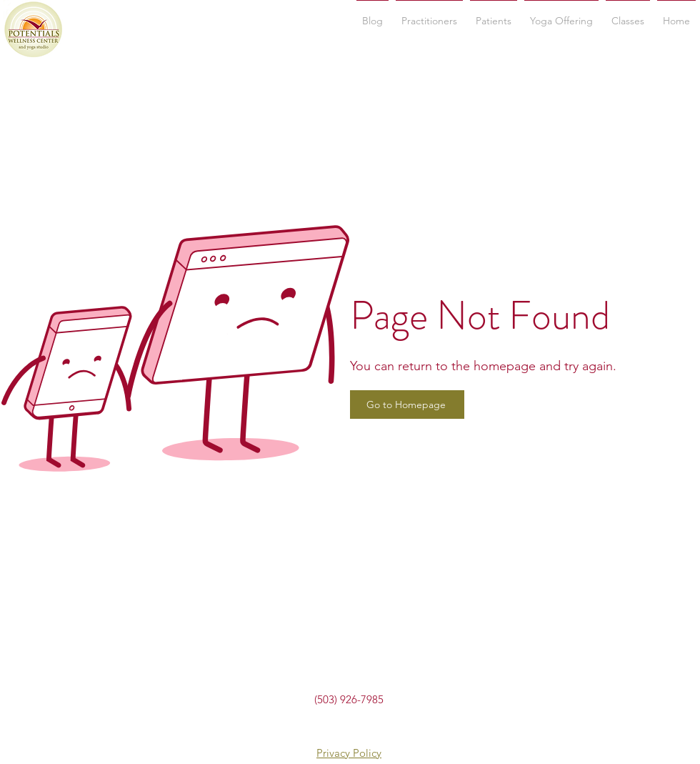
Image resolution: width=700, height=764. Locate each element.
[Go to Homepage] (407, 405)
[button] (628, 14)
